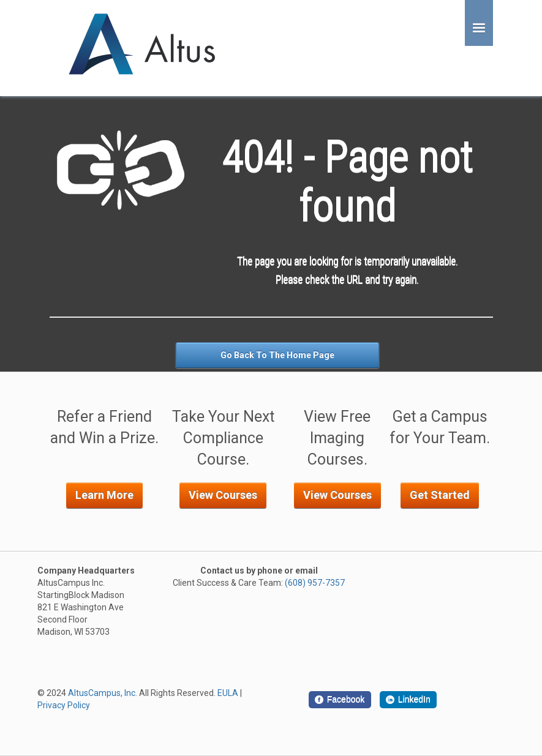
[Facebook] (340, 700)
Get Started (440, 495)
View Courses (223, 495)
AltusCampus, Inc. (103, 693)
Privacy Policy (64, 705)
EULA (228, 693)
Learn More (104, 495)
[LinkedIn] (408, 700)
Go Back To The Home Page (277, 355)
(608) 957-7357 (315, 583)
